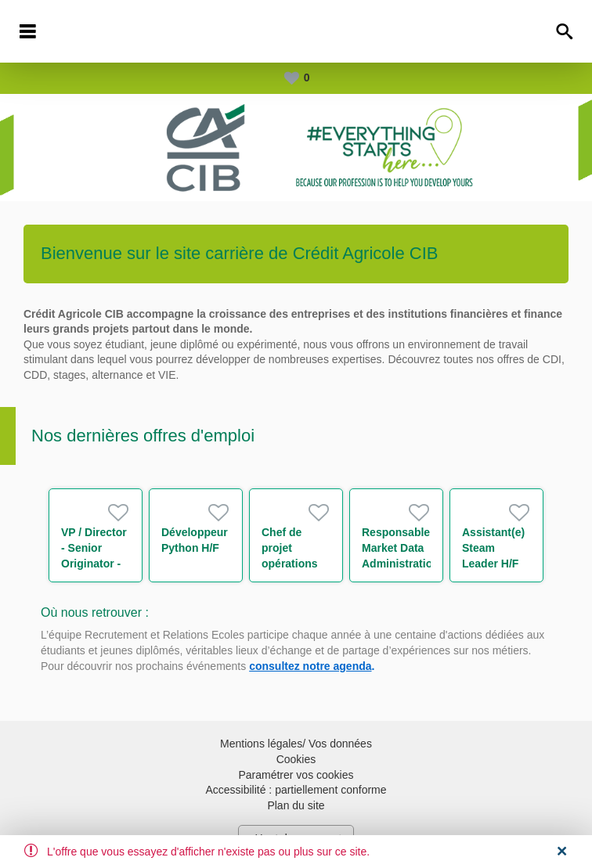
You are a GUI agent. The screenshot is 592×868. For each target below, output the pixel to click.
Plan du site (296, 805)
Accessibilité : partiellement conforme (296, 790)
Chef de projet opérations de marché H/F (290, 564)
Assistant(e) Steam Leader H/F (493, 548)
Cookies (296, 759)
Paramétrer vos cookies (296, 775)
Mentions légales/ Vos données (296, 744)
